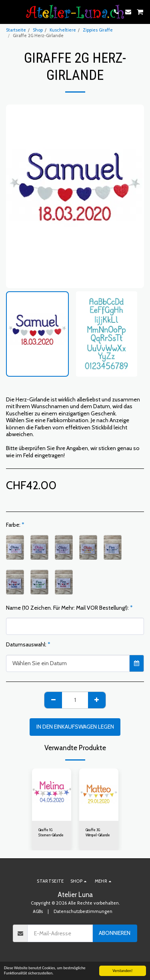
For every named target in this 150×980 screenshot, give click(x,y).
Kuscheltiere (63, 30)
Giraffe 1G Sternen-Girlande (51, 832)
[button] (9, 12)
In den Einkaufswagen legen (75, 727)
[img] (52, 795)
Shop (38, 30)
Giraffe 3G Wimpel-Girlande (98, 832)
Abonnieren (115, 933)
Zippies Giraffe (98, 30)
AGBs (38, 911)
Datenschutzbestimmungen (83, 911)
